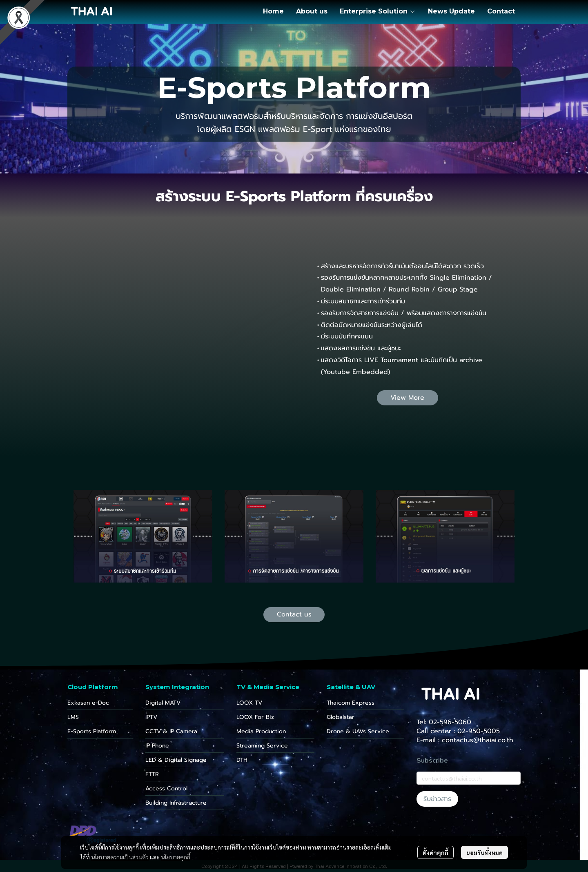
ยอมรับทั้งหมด (484, 852)
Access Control (166, 789)
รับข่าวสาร (437, 799)
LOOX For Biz (255, 717)
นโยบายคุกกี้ (176, 857)
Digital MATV (163, 703)
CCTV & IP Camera (171, 731)
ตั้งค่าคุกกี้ (435, 852)
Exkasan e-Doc (88, 703)
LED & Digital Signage (176, 760)
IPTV (151, 717)
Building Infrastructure (176, 803)
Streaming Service (262, 746)
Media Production (261, 731)
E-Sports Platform (92, 731)
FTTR (152, 774)
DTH (242, 760)
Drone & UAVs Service (358, 731)
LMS (73, 717)
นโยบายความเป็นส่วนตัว (120, 857)
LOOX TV (249, 703)
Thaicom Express (351, 703)
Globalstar (341, 717)
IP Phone (157, 746)
